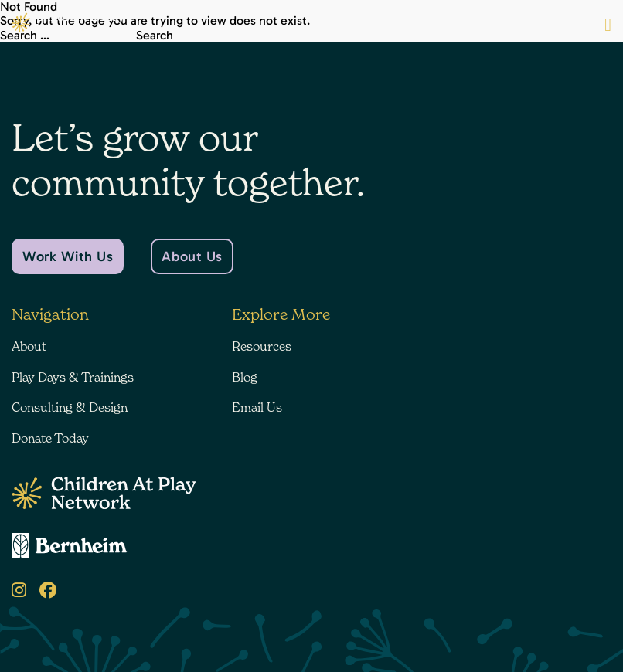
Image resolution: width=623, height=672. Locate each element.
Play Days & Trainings (73, 377)
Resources (262, 346)
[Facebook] (48, 591)
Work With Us (68, 256)
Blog (245, 377)
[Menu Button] (608, 25)
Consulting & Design (70, 407)
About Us (192, 256)
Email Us (257, 407)
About (29, 346)
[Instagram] (19, 591)
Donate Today (50, 438)
